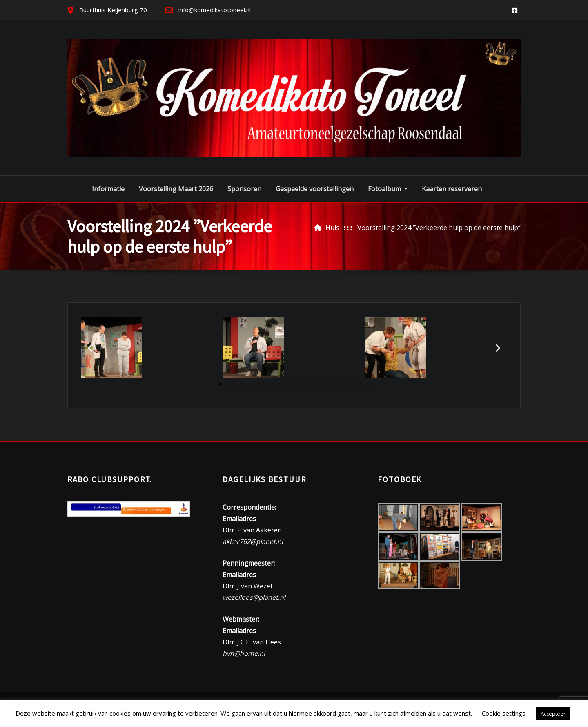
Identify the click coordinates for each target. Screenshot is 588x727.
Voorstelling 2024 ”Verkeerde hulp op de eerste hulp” (439, 228)
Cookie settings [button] (504, 713)
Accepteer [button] (553, 714)
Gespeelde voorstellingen (315, 189)
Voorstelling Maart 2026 (176, 189)
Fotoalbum (388, 189)
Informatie (108, 189)
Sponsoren (244, 189)
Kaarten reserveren (452, 189)
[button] (90, 348)
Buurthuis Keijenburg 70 (113, 10)
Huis (332, 228)
